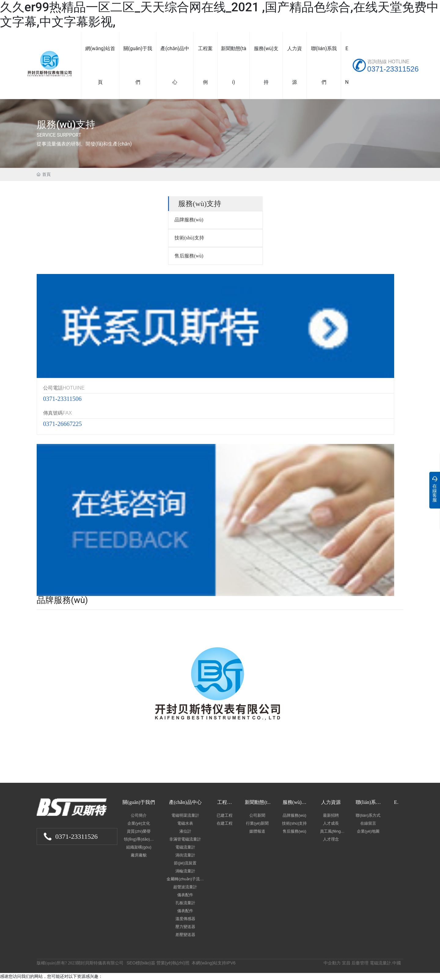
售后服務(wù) (189, 256)
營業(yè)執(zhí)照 (173, 963)
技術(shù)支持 (189, 238)
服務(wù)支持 (66, 124)
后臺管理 (360, 963)
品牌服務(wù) (189, 220)
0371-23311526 (393, 69)
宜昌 (346, 963)
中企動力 (332, 963)
